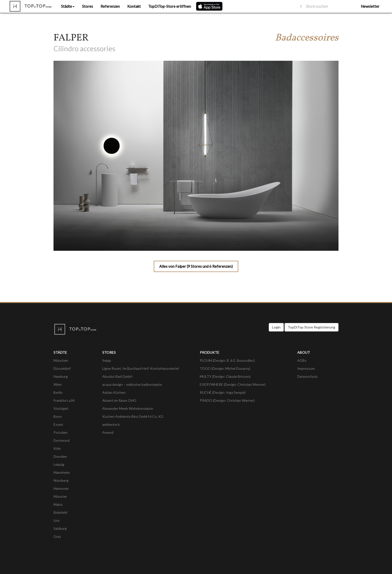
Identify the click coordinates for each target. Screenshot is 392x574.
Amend (108, 432)
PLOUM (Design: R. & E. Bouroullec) (227, 360)
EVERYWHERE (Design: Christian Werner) (233, 384)
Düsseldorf (62, 368)
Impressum (306, 368)
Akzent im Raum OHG (119, 400)
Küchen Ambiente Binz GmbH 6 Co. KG (133, 416)
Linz (56, 520)
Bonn (58, 416)
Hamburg (61, 376)
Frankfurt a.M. (64, 400)
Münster (60, 496)
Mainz (58, 504)
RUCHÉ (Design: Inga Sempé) (223, 392)
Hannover (61, 488)
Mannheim (62, 472)
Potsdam (60, 432)
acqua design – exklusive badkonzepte (132, 384)
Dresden (60, 456)
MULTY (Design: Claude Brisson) (225, 376)
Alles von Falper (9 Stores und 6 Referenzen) (196, 266)
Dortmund (61, 440)
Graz (57, 536)
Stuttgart (61, 408)
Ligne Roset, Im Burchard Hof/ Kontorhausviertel (140, 368)
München (61, 360)
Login (276, 327)
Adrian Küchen (114, 392)
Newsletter (370, 6)
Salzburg (60, 528)
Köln (57, 448)
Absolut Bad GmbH (117, 376)
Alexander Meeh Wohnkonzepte (128, 408)
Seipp (107, 360)
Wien (58, 384)
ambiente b (111, 424)
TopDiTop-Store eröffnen (170, 6)
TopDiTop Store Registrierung (311, 327)
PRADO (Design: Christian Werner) (227, 400)
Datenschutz (307, 376)
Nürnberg (61, 480)
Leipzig (59, 464)
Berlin (58, 392)
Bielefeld (60, 512)
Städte (68, 6)
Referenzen (110, 6)
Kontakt (134, 6)
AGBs (302, 360)
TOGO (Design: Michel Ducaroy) (225, 368)
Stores (87, 6)
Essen (58, 424)
